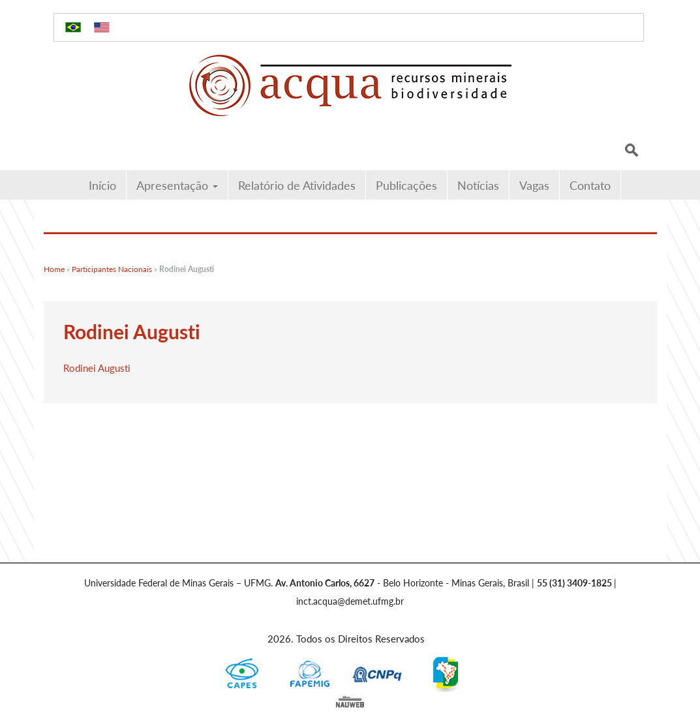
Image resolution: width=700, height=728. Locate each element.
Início (102, 185)
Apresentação (177, 185)
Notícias (478, 185)
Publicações (406, 185)
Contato (590, 185)
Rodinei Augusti (97, 368)
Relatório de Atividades (297, 185)
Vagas (534, 185)
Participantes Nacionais (112, 269)
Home (54, 269)
